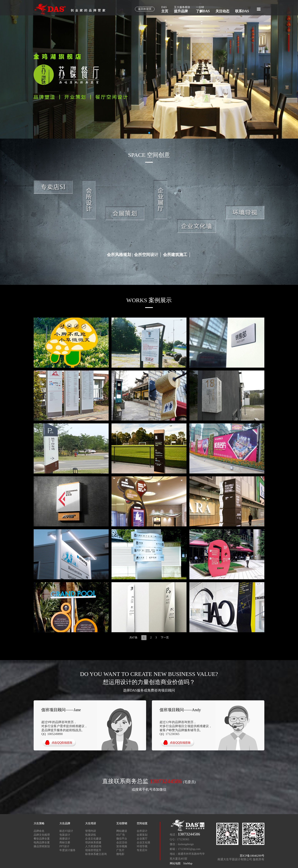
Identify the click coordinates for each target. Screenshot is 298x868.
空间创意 (142, 823)
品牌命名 (39, 831)
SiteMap (188, 863)
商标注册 (65, 842)
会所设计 (142, 831)
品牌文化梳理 (42, 835)
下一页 (165, 638)
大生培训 (91, 823)
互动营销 (122, 823)
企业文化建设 (93, 839)
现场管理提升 (93, 850)
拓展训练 (91, 835)
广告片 (120, 850)
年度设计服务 (67, 850)
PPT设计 (64, 846)
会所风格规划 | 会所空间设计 (133, 255)
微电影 (120, 854)
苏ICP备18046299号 (252, 856)
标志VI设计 (66, 831)
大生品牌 (65, 823)
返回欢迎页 (145, 9)
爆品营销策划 (42, 846)
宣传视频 (122, 846)
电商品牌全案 (42, 842)
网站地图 (175, 863)
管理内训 (91, 831)
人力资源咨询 (93, 846)
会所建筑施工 (175, 255)
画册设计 (65, 839)
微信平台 (122, 839)
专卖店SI (142, 850)
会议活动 (122, 842)
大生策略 (39, 823)
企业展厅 (142, 839)
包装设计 (65, 835)
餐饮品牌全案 (42, 839)
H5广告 (121, 835)
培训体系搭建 (93, 842)
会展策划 (142, 835)
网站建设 (122, 831)
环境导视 (142, 846)
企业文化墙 (143, 842)
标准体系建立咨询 (96, 854)
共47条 (133, 638)
